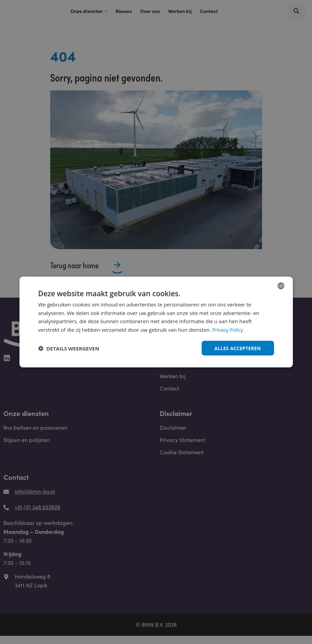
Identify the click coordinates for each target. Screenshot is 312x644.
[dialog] (156, 322)
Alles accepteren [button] (237, 348)
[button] (69, 348)
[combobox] (281, 285)
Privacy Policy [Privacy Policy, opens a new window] (228, 329)
